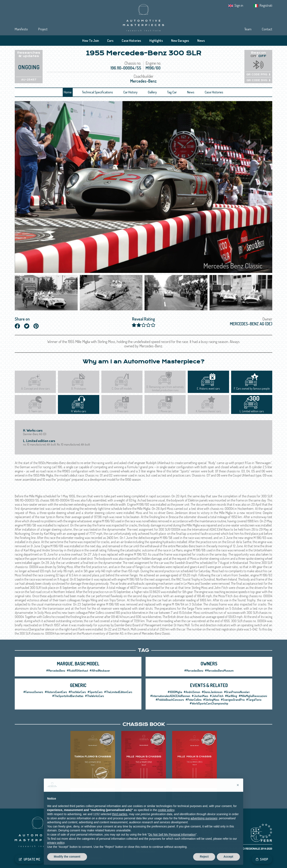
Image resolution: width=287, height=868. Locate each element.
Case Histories (131, 41)
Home (68, 92)
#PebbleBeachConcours (170, 700)
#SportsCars (95, 692)
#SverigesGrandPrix (233, 700)
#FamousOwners (33, 692)
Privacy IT (49, 858)
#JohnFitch (217, 696)
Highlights (156, 41)
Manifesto (21, 29)
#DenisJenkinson (212, 692)
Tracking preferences (90, 858)
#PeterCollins (194, 700)
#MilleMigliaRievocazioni (253, 696)
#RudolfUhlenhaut (77, 671)
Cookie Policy (67, 858)
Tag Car (172, 92)
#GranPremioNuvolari (237, 692)
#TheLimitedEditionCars (118, 692)
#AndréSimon (192, 692)
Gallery (152, 92)
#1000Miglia (175, 692)
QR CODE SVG (258, 80)
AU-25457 (29, 80)
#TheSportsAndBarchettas (68, 696)
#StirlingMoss (211, 700)
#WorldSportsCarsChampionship (209, 703)
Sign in (239, 5)
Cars (110, 41)
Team (248, 29)
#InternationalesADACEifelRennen (170, 696)
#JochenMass (200, 696)
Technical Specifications (98, 92)
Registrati (266, 5)
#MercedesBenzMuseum (219, 671)
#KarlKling (231, 696)
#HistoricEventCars (56, 692)
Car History (130, 92)
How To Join (91, 41)
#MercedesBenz (56, 671)
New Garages (180, 41)
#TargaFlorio (254, 700)
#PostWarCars (77, 692)
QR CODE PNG (258, 74)
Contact (267, 29)
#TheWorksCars (94, 696)
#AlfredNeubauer (100, 671)
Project (43, 29)
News (201, 41)
